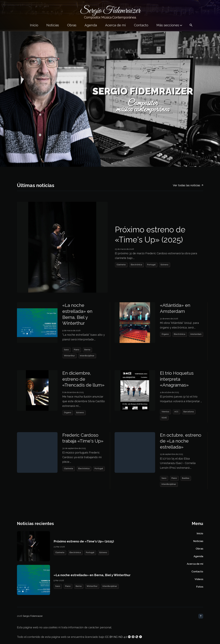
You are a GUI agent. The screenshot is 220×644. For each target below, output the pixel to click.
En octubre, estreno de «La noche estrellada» (181, 441)
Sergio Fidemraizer (33, 616)
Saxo (66, 350)
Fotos (200, 587)
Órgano (165, 334)
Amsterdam (196, 334)
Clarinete (121, 265)
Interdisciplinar (87, 356)
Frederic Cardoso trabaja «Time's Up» (83, 438)
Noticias (53, 25)
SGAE (164, 418)
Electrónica (136, 265)
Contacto (141, 25)
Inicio (34, 25)
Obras (72, 25)
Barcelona (189, 412)
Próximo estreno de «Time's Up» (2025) (150, 235)
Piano (77, 350)
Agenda (91, 25)
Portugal (151, 265)
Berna (87, 350)
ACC (176, 412)
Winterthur (69, 356)
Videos (199, 579)
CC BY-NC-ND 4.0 (124, 637)
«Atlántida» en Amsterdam (175, 308)
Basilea (186, 478)
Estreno (165, 265)
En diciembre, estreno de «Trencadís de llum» (83, 379)
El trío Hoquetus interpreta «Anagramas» (177, 379)
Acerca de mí (115, 25)
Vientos (165, 412)
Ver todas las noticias (188, 185)
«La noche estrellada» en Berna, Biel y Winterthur (77, 314)
